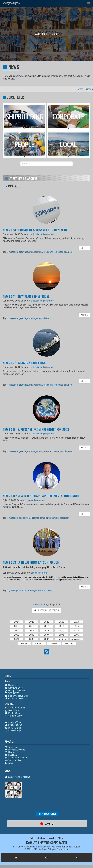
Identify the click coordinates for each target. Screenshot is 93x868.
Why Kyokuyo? (14, 688)
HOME (80, 89)
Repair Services (14, 699)
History (10, 752)
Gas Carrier (12, 710)
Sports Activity (13, 760)
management (36, 252)
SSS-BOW (12, 693)
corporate (49, 235)
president (48, 252)
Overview (11, 685)
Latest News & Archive (17, 777)
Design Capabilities (16, 691)
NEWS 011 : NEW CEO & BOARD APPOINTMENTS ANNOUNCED (41, 497)
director (47, 318)
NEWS (90, 89)
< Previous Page (41, 604)
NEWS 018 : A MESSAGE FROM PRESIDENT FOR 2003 (36, 430)
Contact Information (16, 758)
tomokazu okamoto (62, 252)
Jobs (9, 763)
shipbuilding (37, 235)
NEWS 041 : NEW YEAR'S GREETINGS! (27, 297)
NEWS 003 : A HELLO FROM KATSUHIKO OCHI (32, 564)
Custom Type (13, 722)
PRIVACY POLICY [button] (47, 814)
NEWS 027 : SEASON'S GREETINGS (25, 364)
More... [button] (82, 248)
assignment (26, 518)
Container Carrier (15, 708)
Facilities (11, 755)
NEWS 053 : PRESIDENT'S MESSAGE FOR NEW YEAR (36, 231)
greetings (25, 252)
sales (49, 590)
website (42, 590)
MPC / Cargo (13, 728)
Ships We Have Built (17, 696)
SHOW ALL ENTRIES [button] (46, 610)
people (31, 501)
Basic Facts (12, 747)
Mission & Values (15, 750)
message (15, 252)
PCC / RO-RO (13, 725)
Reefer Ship (12, 713)
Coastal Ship (13, 730)
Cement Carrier (14, 716)
